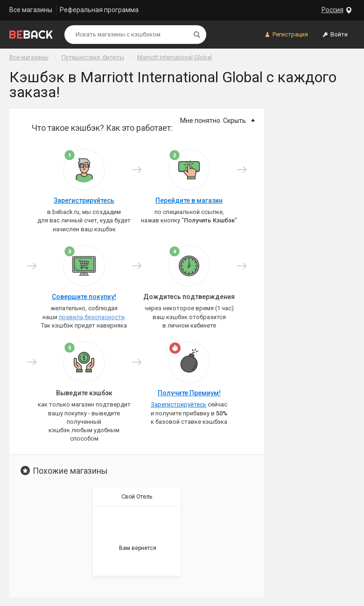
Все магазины (31, 10)
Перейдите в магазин (189, 200)
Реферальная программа (99, 10)
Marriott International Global (175, 57)
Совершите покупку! (84, 297)
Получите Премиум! (189, 393)
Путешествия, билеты (93, 57)
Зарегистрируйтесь (84, 200)
